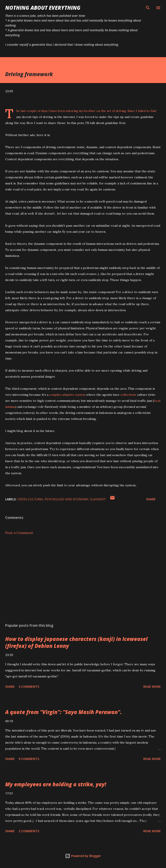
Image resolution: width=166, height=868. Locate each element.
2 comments (29, 831)
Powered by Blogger (83, 856)
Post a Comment (19, 533)
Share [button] (151, 499)
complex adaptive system (67, 395)
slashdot (98, 499)
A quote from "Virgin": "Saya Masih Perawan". (63, 712)
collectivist (128, 395)
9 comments (29, 759)
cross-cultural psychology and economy (53, 499)
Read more (152, 687)
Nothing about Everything (43, 8)
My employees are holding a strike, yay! (56, 784)
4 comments (29, 687)
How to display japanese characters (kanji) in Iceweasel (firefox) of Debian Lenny (76, 642)
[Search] (148, 8)
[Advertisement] (83, 579)
